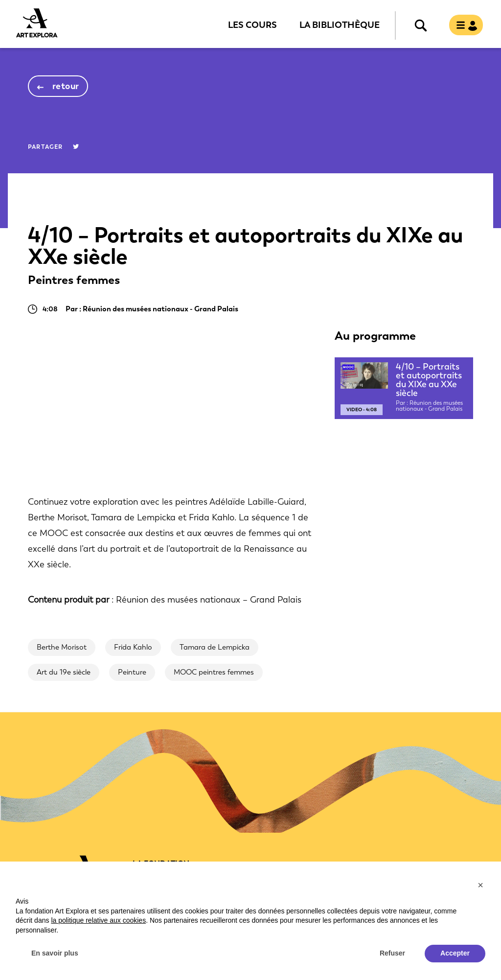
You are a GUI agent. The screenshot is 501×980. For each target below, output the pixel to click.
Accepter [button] (455, 953)
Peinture (132, 672)
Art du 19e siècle (64, 672)
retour (66, 86)
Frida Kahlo (133, 647)
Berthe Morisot (62, 647)
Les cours (252, 24)
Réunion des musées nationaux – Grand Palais (209, 600)
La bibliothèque (340, 24)
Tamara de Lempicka (215, 647)
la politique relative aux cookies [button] (98, 920)
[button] (480, 885)
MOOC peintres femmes (214, 672)
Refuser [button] (392, 953)
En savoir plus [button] (55, 953)
